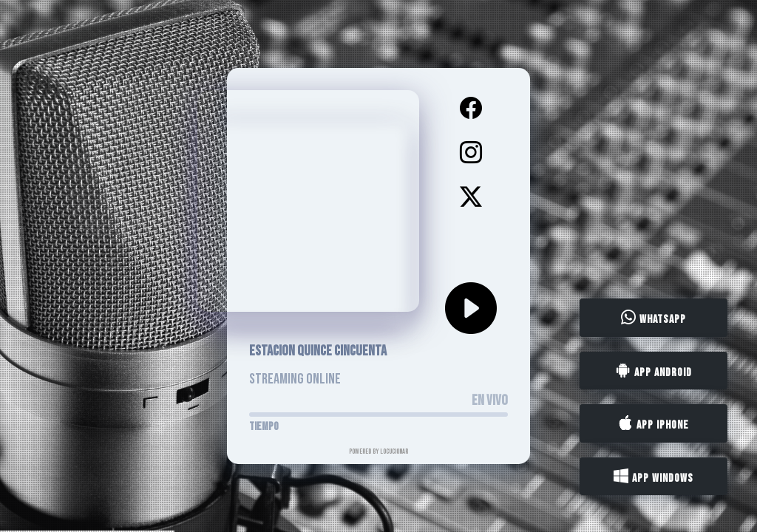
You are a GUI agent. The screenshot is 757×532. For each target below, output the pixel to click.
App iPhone (654, 424)
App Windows (654, 477)
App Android (654, 371)
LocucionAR (394, 451)
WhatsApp (654, 318)
